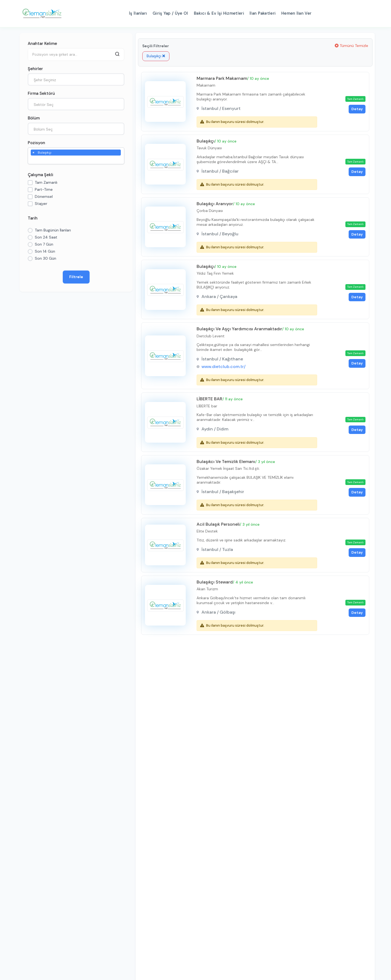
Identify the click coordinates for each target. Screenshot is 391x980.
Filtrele (76, 277)
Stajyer (41, 204)
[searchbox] (34, 160)
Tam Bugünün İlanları (53, 230)
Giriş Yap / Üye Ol (170, 13)
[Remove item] (33, 152)
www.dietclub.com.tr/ (224, 371)
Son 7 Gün (44, 244)
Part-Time (44, 189)
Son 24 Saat (46, 237)
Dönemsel (44, 196)
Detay (356, 109)
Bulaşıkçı (156, 56)
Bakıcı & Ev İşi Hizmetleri (219, 13)
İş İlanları (138, 13)
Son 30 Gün (45, 258)
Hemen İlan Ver (296, 13)
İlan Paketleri (263, 13)
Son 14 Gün (45, 251)
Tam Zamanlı (46, 182)
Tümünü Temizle (351, 46)
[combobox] (76, 79)
